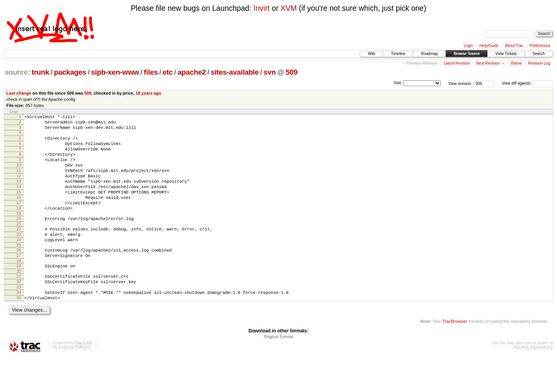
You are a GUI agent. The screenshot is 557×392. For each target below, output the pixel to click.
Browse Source (467, 54)
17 (19, 221)
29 (19, 294)
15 (19, 208)
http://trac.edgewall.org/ (533, 382)
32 (19, 312)
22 (19, 251)
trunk (40, 72)
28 (19, 289)
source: (17, 72)
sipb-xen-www (115, 72)
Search (539, 54)
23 (19, 257)
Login (469, 46)
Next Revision (488, 63)
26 (19, 275)
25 (19, 270)
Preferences (540, 46)
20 (19, 239)
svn (270, 72)
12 (19, 188)
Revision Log (539, 63)
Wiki (371, 54)
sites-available (235, 72)
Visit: (398, 83)
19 (19, 234)
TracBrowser (455, 356)
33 (19, 318)
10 (19, 175)
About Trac (514, 46)
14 (19, 202)
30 (19, 300)
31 (19, 305)
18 (19, 228)
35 (19, 331)
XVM (289, 8)
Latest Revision (457, 63)
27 (19, 282)
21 (19, 246)
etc (168, 72)
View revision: (460, 83)
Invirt (262, 8)
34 (19, 325)
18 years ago (148, 93)
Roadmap (429, 54)
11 (19, 182)
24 (19, 264)
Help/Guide (489, 46)
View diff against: (528, 83)
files (151, 72)
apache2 (192, 72)
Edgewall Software (74, 382)
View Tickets (506, 54)
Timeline (398, 54)
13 (19, 195)
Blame (516, 63)
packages (70, 72)
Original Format (278, 371)
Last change (19, 93)
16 (19, 215)
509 (291, 72)
